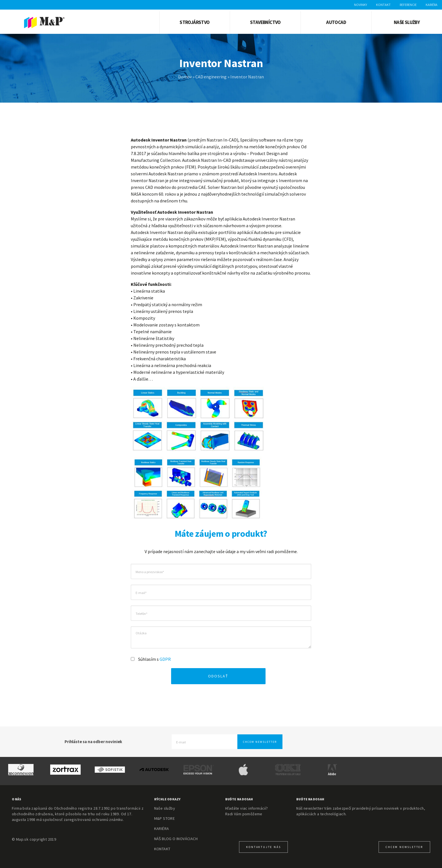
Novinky (361, 5)
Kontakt (383, 5)
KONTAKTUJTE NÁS (263, 847)
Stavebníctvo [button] (265, 22)
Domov (185, 77)
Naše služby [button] (407, 22)
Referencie (408, 5)
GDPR (165, 659)
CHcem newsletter (404, 847)
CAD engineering (211, 77)
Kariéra (432, 5)
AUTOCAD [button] (336, 22)
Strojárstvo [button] (195, 22)
